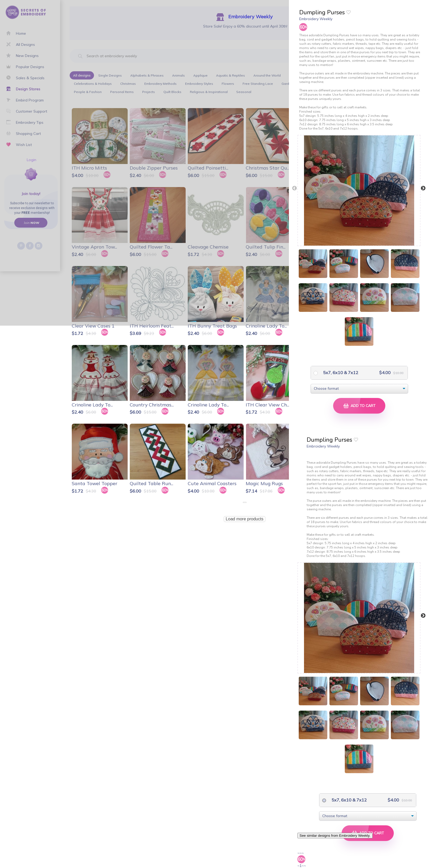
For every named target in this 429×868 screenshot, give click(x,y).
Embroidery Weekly (316, 19)
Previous (294, 188)
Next (423, 188)
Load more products (244, 519)
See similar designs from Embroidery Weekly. (335, 836)
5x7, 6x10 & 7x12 (340, 373)
